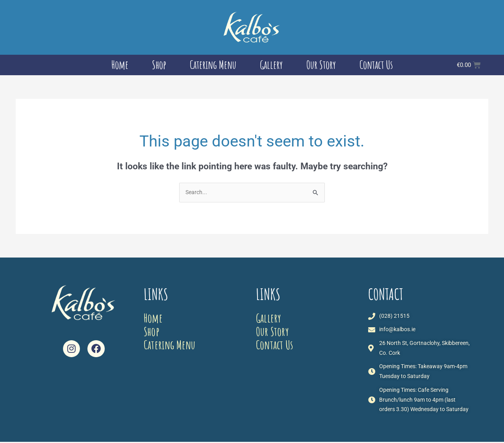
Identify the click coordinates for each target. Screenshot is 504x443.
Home (120, 65)
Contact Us (376, 65)
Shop (159, 65)
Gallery (271, 65)
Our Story (321, 65)
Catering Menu (213, 65)
